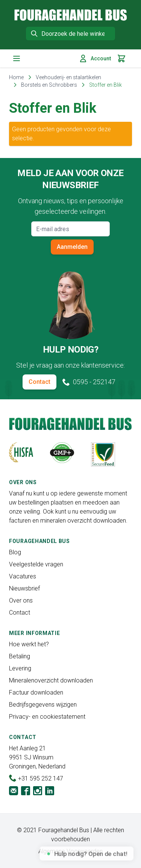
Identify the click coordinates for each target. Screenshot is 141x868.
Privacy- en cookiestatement (47, 717)
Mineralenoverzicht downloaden (51, 680)
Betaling (20, 656)
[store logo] (71, 15)
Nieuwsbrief (24, 588)
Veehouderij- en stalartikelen (68, 77)
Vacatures (23, 576)
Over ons (21, 600)
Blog (15, 552)
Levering (20, 668)
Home (16, 77)
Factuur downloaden (36, 692)
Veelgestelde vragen (36, 564)
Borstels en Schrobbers (49, 85)
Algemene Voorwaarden (70, 851)
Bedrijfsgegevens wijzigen (43, 705)
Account (95, 58)
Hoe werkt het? (29, 644)
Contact (39, 382)
